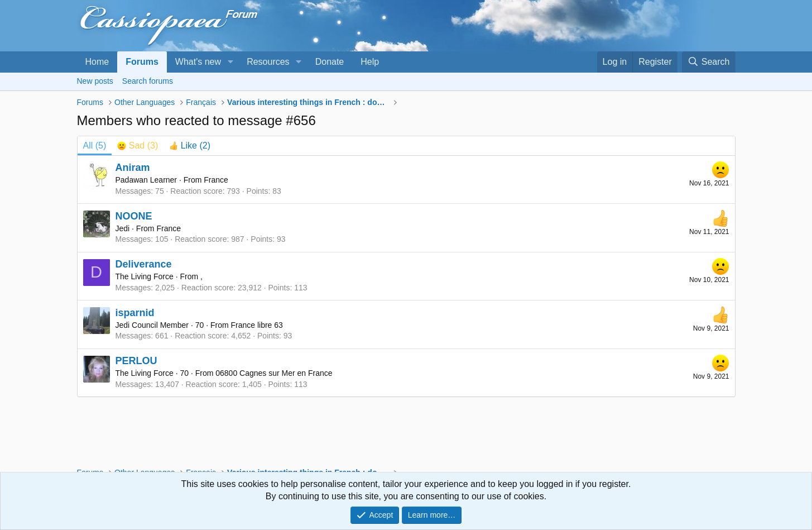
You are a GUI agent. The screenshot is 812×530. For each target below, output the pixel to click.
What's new (198, 62)
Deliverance (144, 264)
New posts (95, 81)
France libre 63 (256, 325)
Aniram (133, 168)
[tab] (138, 146)
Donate (330, 62)
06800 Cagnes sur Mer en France (274, 373)
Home (97, 62)
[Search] (709, 62)
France (216, 180)
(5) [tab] (95, 145)
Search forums (148, 81)
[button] (230, 62)
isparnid (135, 313)
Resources (268, 62)
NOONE (134, 216)
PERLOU (136, 361)
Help (370, 62)
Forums (142, 62)
